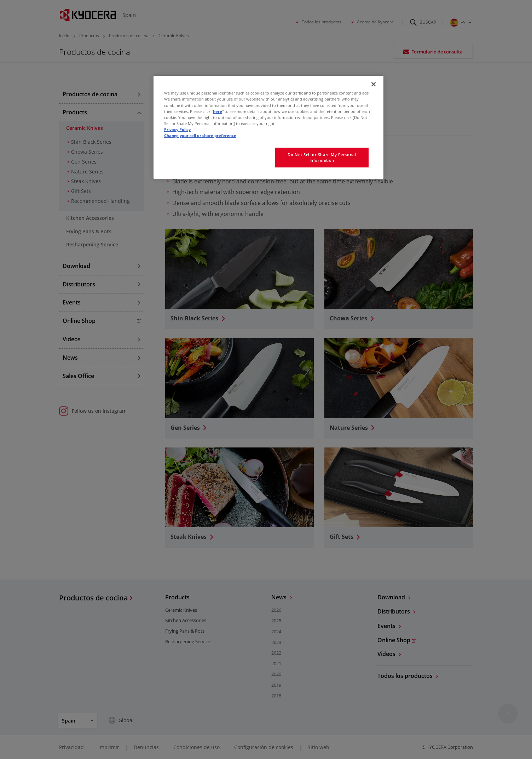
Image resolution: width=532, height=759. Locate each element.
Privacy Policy (177, 129)
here (218, 111)
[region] (268, 127)
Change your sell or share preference (200, 135)
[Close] (374, 84)
